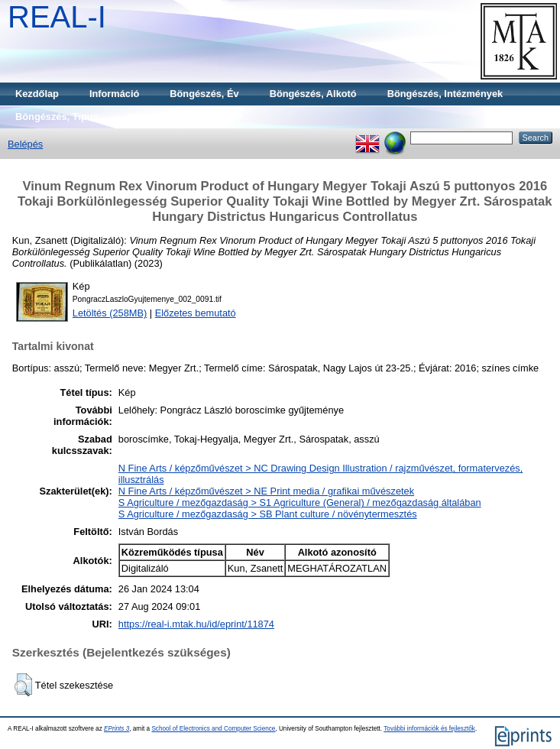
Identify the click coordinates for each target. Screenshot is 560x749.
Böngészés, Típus (57, 117)
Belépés (25, 144)
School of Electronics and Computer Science (213, 729)
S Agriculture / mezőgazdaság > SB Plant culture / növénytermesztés (268, 514)
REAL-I (57, 17)
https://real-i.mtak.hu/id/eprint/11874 (196, 624)
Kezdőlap (37, 94)
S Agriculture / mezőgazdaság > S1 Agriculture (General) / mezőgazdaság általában (300, 503)
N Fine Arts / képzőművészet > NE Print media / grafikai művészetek (266, 491)
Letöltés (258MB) (110, 313)
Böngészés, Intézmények (445, 94)
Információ (114, 94)
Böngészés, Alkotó (313, 94)
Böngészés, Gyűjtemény (186, 117)
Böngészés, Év (204, 94)
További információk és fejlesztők (429, 729)
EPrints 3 (117, 729)
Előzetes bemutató (196, 313)
